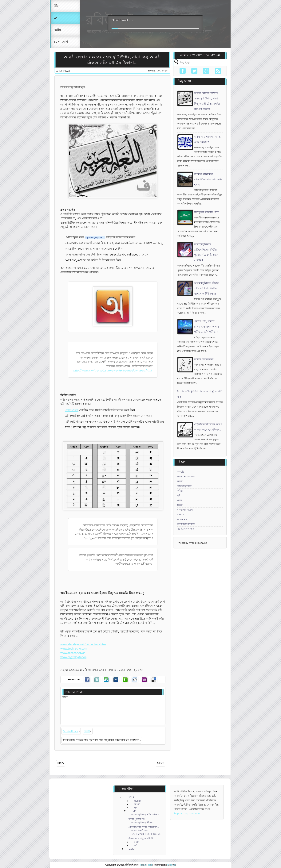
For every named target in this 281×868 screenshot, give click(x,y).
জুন (136, 808)
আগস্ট (137, 804)
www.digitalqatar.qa (73, 657)
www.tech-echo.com (74, 648)
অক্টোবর (138, 801)
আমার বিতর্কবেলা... (205, 359)
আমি (57, 30)
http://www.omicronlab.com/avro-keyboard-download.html (113, 370)
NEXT (160, 763)
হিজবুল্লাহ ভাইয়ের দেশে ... (208, 212)
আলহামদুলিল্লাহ (184, 486)
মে (134, 811)
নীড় (57, 6)
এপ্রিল (137, 842)
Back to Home (70, 731)
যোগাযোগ (61, 42)
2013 (132, 849)
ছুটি (179, 495)
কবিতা (180, 491)
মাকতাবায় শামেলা (185, 510)
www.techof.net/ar (73, 653)
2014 (131, 797)
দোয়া (180, 500)
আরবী (87, 731)
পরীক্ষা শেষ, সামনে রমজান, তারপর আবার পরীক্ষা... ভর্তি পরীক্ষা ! (207, 326)
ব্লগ (56, 18)
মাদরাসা (181, 515)
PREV (61, 763)
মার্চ (135, 845)
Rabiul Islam (146, 865)
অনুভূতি (181, 472)
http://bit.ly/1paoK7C (95, 238)
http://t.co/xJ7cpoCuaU (187, 813)
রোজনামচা (182, 519)
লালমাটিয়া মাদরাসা (186, 524)
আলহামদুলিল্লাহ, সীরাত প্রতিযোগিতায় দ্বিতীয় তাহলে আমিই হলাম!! (207, 288)
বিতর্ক (180, 505)
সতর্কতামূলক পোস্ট (186, 529)
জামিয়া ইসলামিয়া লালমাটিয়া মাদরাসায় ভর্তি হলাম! (208, 179)
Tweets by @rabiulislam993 (192, 543)
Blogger (172, 865)
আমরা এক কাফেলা (186, 476)
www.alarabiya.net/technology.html (83, 644)
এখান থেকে (72, 410)
